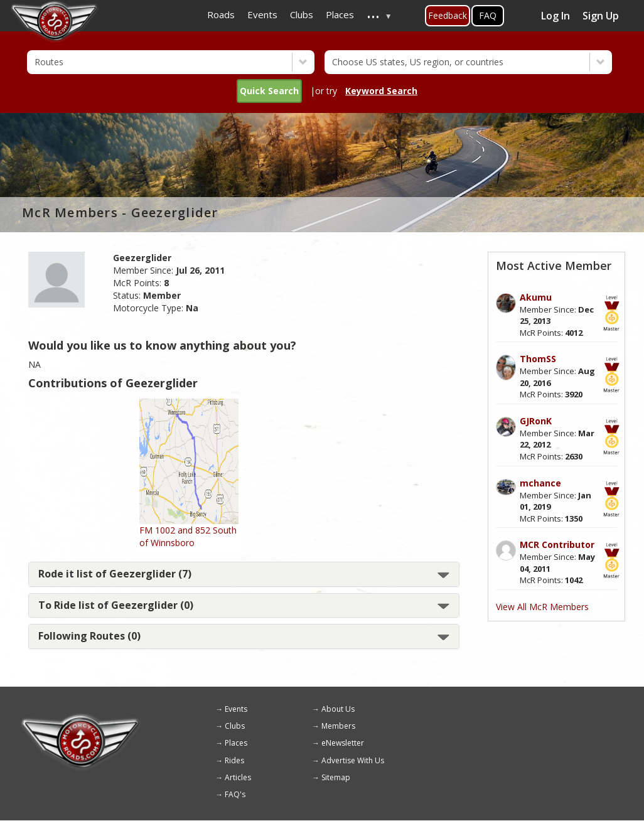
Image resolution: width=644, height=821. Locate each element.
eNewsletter (343, 743)
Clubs (235, 726)
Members (338, 726)
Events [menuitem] (262, 14)
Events (236, 709)
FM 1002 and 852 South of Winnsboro (188, 536)
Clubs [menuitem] (302, 14)
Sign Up (601, 16)
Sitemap (336, 777)
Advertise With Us (353, 760)
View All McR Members (542, 607)
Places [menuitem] (340, 14)
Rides (234, 760)
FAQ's (235, 794)
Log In (555, 16)
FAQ (488, 15)
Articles (238, 777)
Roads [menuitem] (221, 14)
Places (236, 743)
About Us (338, 709)
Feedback (448, 15)
